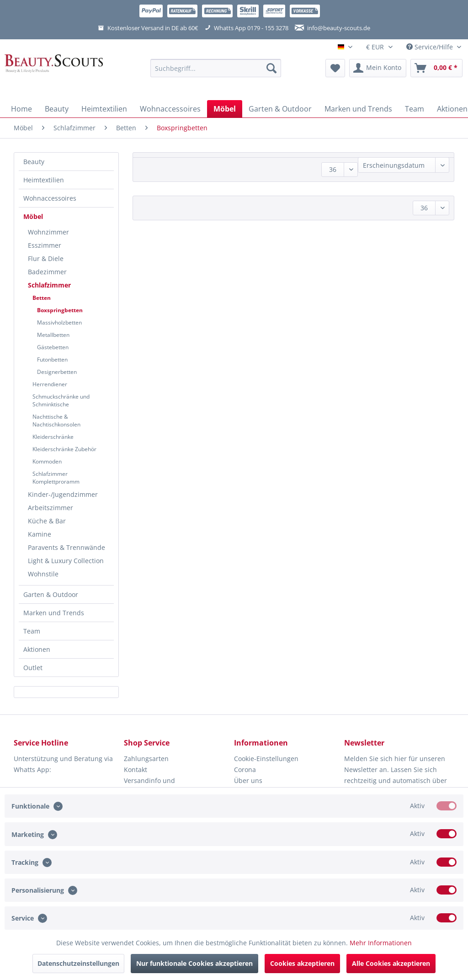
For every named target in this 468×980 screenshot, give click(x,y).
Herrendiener (50, 384)
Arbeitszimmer (51, 508)
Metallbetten (53, 335)
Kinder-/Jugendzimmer (63, 494)
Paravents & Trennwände (66, 547)
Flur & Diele (46, 258)
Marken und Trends (54, 613)
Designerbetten (57, 372)
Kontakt (136, 770)
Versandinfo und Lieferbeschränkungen (158, 786)
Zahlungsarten (146, 759)
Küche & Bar (47, 521)
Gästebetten (53, 347)
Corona (245, 770)
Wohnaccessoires (50, 198)
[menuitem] (216, 72)
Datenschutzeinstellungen (78, 963)
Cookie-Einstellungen (266, 759)
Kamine (40, 534)
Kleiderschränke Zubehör (64, 449)
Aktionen (37, 649)
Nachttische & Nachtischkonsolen (56, 421)
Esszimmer (45, 245)
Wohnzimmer (48, 232)
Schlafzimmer (49, 285)
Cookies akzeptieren (302, 963)
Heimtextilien (44, 180)
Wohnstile (43, 574)
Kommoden (47, 461)
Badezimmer (47, 272)
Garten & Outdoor (51, 594)
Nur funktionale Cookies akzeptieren (194, 963)
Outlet (33, 668)
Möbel (33, 216)
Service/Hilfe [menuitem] (431, 47)
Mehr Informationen (381, 943)
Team (32, 631)
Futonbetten (52, 360)
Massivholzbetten (59, 322)
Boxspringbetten (60, 310)
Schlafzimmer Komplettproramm (56, 478)
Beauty (34, 162)
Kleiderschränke (53, 437)
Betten (42, 298)
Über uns (248, 780)
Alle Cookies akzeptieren (391, 963)
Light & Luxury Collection (66, 561)
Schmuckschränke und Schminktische (61, 400)
